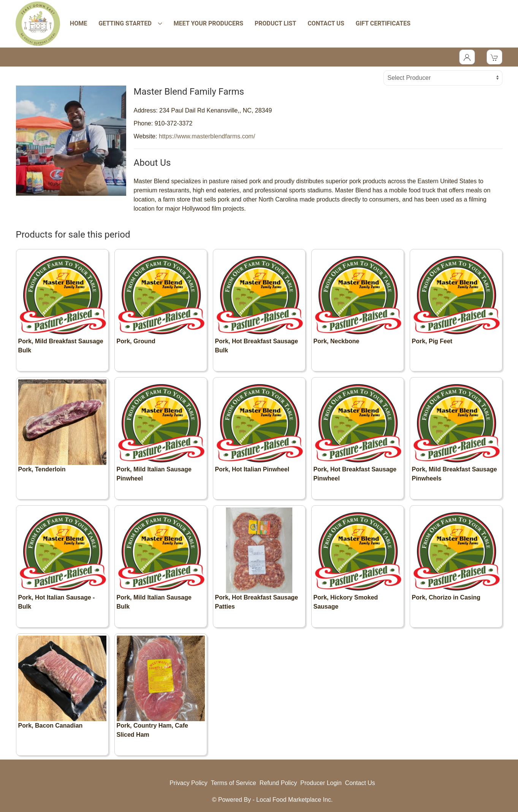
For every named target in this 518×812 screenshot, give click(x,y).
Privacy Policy (189, 783)
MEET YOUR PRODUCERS (208, 23)
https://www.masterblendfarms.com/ (207, 136)
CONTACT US (326, 23)
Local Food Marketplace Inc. (294, 800)
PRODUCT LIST (275, 23)
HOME (78, 23)
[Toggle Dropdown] (467, 57)
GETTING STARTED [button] (130, 23)
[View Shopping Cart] (494, 57)
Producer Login (321, 783)
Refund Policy (278, 783)
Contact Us (360, 783)
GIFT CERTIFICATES (383, 23)
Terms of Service (234, 783)
